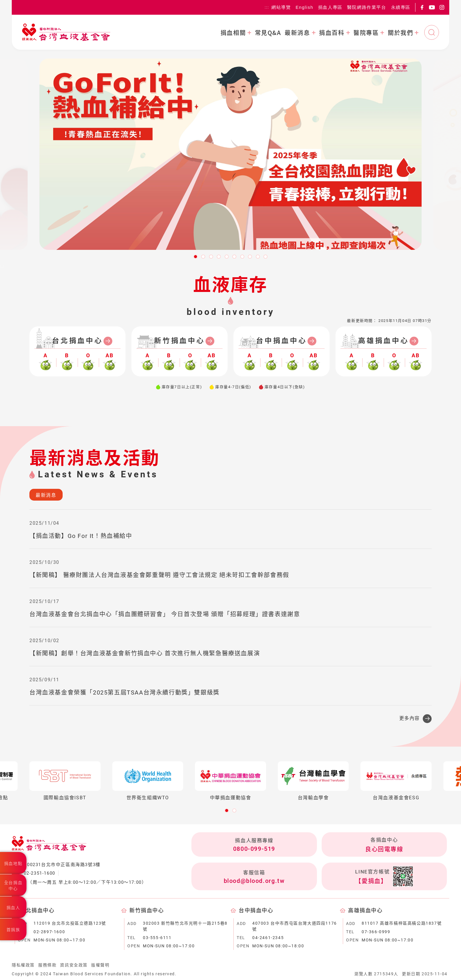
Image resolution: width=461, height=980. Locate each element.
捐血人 (13, 908)
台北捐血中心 (77, 341)
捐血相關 (233, 33)
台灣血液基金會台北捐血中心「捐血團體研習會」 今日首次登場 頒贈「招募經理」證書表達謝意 (165, 614)
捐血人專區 (330, 7)
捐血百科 (332, 33)
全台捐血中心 (13, 886)
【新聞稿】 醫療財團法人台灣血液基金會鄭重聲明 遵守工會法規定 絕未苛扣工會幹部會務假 (159, 575)
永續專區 (401, 7)
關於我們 (400, 33)
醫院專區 (366, 33)
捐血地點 (13, 863)
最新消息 (297, 33)
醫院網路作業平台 (367, 7)
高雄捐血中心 (384, 341)
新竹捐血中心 (179, 341)
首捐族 (13, 930)
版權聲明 (100, 965)
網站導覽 (281, 7)
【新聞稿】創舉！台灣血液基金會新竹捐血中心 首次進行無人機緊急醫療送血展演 (145, 653)
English (304, 7)
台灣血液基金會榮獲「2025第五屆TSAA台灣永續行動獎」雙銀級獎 (125, 692)
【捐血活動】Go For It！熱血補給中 (81, 536)
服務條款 (47, 965)
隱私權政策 (23, 965)
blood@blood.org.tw (254, 881)
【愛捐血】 (371, 881)
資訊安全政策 (74, 965)
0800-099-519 (254, 849)
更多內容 (410, 718)
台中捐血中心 (282, 341)
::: (267, 7)
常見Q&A (268, 33)
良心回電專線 (384, 849)
